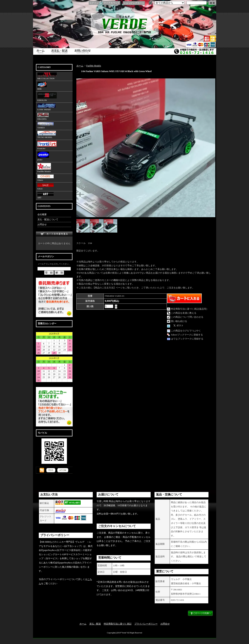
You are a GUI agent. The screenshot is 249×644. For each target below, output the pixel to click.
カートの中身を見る (54, 234)
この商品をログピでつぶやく (186, 331)
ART (46, 195)
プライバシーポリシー (146, 624)
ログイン (94, 3)
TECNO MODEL (47, 135)
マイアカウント (112, 3)
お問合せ (84, 52)
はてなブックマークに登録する (187, 339)
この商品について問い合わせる (187, 317)
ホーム (41, 52)
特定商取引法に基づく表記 (118, 624)
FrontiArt (47, 145)
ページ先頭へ (200, 613)
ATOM (63, 470)
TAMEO (46, 125)
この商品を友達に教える (184, 313)
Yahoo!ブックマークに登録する (187, 335)
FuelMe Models (44, 168)
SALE (46, 187)
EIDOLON (47, 97)
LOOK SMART (46, 107)
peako (43, 156)
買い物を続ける (179, 321)
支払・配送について (60, 52)
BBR (42, 86)
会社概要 (42, 214)
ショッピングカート (134, 3)
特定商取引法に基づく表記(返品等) (189, 309)
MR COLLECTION (47, 76)
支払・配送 (95, 624)
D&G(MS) (43, 116)
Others (46, 178)
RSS (51, 470)
